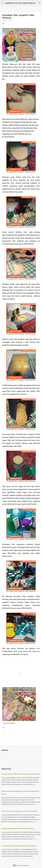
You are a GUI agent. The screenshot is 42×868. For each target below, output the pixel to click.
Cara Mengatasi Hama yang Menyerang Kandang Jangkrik (19, 846)
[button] (3, 24)
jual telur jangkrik (9, 723)
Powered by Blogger (21, 865)
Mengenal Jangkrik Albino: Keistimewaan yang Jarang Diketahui (21, 774)
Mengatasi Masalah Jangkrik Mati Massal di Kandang (17, 829)
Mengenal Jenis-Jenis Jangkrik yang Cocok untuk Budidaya (19, 811)
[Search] (39, 3)
